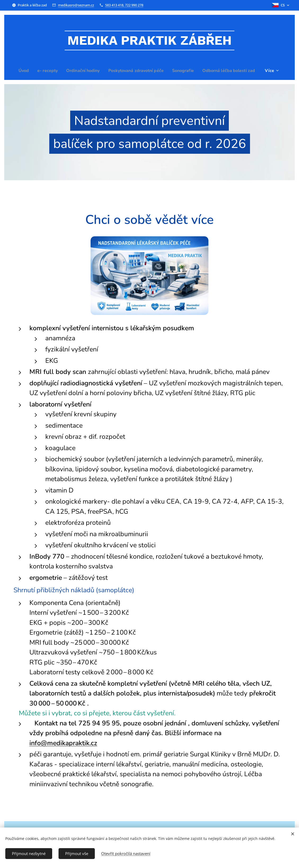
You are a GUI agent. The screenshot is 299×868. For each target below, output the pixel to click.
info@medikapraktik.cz (63, 743)
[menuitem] (51, 71)
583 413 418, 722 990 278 (124, 5)
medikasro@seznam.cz (76, 5)
